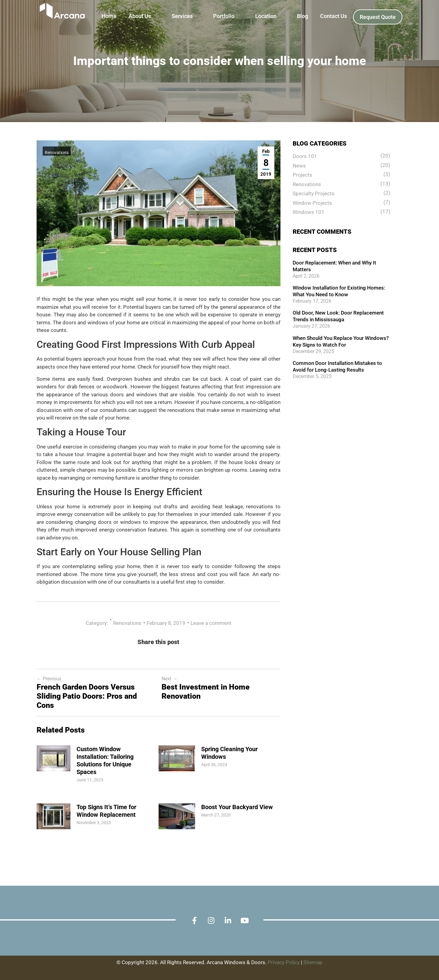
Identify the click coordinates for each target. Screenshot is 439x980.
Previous (49, 679)
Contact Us (334, 16)
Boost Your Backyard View (237, 807)
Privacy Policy (284, 963)
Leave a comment (211, 623)
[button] (144, 16)
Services (182, 16)
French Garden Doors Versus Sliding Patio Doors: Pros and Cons (87, 696)
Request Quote (378, 17)
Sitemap (313, 963)
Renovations (57, 153)
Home (109, 16)
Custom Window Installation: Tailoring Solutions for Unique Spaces (105, 760)
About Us (140, 16)
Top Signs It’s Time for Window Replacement (106, 811)
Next (170, 679)
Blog (302, 16)
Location (266, 16)
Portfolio (224, 16)
